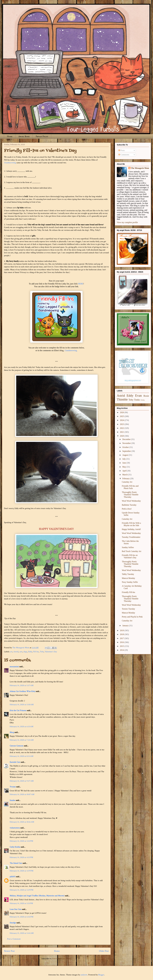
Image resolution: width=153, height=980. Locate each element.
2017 (122, 638)
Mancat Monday (128, 578)
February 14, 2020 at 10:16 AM (22, 822)
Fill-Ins (36, 652)
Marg (12, 732)
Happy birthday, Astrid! (131, 529)
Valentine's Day (51, 652)
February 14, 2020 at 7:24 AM (22, 740)
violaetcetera (15, 828)
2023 (122, 424)
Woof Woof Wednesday (131, 533)
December (127, 439)
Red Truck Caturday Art (132, 551)
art (11, 652)
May (124, 467)
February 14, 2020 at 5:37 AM (22, 685)
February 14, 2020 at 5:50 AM (22, 705)
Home (10, 136)
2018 (122, 634)
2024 (122, 420)
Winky (143, 400)
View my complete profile (127, 222)
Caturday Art (127, 482)
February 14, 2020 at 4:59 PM (21, 871)
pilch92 (13, 877)
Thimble (122, 399)
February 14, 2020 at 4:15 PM (21, 857)
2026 (122, 412)
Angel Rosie (24, 136)
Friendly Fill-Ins (128, 592)
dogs (25, 652)
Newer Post (9, 951)
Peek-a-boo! (127, 509)
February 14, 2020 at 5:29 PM (21, 890)
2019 (122, 630)
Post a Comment (14, 939)
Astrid (16, 652)
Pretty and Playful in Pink (132, 617)
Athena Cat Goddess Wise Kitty (22, 691)
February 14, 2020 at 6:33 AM (21, 727)
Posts (122, 150)
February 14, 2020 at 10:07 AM (22, 794)
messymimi (14, 667)
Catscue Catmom (17, 746)
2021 (122, 432)
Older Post (104, 951)
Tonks (137, 400)
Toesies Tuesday (128, 609)
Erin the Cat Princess (18, 710)
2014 (122, 650)
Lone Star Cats (16, 909)
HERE (81, 284)
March (125, 475)
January (126, 626)
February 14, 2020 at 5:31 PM (21, 903)
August (125, 455)
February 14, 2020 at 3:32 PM (21, 841)
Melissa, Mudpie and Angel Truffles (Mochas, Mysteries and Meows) (37, 896)
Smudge (13, 923)
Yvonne (13, 787)
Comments (124, 155)
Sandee (12, 800)
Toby (42, 652)
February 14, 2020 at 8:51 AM (21, 756)
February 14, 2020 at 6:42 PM (21, 917)
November (127, 443)
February (126, 479)
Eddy (30, 652)
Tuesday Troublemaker (131, 537)
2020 (122, 436)
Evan (138, 396)
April (125, 471)
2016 (122, 642)
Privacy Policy (42, 136)
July (124, 459)
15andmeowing (10, 163)
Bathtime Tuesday (129, 505)
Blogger (101, 975)
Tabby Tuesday (128, 574)
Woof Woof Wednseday (131, 501)
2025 (122, 416)
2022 (122, 428)
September (127, 451)
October (126, 447)
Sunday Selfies (128, 547)
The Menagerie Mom (140, 168)
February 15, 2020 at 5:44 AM (22, 933)
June (124, 463)
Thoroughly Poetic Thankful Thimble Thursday (130, 495)
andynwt (84, 975)
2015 (122, 646)
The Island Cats (16, 863)
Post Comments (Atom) (62, 959)
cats (21, 652)
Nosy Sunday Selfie (130, 582)
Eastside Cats (15, 762)
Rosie (146, 396)
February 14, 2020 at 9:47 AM (22, 781)
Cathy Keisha (15, 847)
